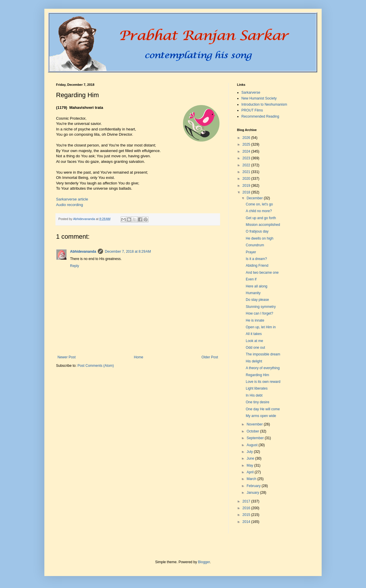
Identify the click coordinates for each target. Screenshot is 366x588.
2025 (247, 144)
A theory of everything (263, 368)
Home (139, 357)
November (255, 424)
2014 (247, 522)
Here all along (257, 286)
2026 (247, 138)
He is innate (255, 320)
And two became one (262, 273)
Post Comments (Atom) (96, 366)
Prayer (251, 252)
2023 (247, 158)
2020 (247, 179)
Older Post (210, 357)
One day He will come (263, 409)
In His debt (254, 395)
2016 (247, 508)
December (255, 198)
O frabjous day (257, 231)
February (254, 486)
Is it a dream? (256, 259)
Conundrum (255, 245)
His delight (254, 361)
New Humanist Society (259, 98)
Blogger (204, 562)
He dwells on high (260, 238)
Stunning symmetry (261, 307)
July (250, 452)
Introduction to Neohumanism (264, 104)
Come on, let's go (259, 204)
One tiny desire (258, 402)
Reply (75, 266)
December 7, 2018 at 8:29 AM (128, 252)
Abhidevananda (83, 252)
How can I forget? (259, 313)
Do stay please (257, 300)
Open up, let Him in (261, 327)
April (251, 472)
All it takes (254, 334)
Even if (251, 279)
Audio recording (69, 205)
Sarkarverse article (72, 199)
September (256, 438)
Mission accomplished (263, 225)
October (253, 431)
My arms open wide (261, 416)
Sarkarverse (251, 93)
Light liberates (257, 388)
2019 (247, 186)
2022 (247, 165)
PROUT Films (252, 110)
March (252, 479)
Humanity (253, 293)
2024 (247, 151)
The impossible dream (263, 354)
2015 (247, 515)
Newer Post (67, 357)
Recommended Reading (260, 116)
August (253, 445)
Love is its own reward (263, 382)
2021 (247, 172)
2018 (247, 192)
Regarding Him (257, 375)
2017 (247, 501)
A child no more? (259, 211)
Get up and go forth (261, 218)
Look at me (254, 341)
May (250, 465)
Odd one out (255, 348)
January (253, 493)
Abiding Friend (257, 266)
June (251, 458)
